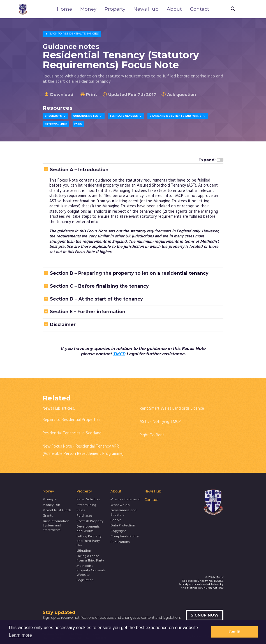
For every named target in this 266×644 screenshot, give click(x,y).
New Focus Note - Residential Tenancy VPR (81, 447)
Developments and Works (88, 529)
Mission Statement (125, 500)
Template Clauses (126, 116)
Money (88, 9)
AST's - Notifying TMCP (160, 422)
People (116, 521)
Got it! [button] (235, 632)
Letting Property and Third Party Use (89, 541)
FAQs (78, 124)
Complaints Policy (125, 537)
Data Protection (123, 526)
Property (115, 9)
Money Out (51, 505)
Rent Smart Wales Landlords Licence (172, 409)
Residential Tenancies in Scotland (72, 433)
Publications (120, 542)
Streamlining (86, 505)
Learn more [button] (20, 635)
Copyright (118, 531)
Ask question (179, 95)
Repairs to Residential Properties (71, 420)
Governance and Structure (123, 513)
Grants (48, 516)
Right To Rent (152, 435)
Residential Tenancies (72, 34)
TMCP (119, 354)
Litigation (84, 551)
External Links (56, 124)
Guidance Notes (88, 116)
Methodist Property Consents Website (91, 571)
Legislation (85, 581)
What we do (120, 505)
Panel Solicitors (89, 500)
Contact (200, 9)
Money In (50, 500)
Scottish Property (90, 522)
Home (64, 9)
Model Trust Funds (57, 511)
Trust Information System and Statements (56, 526)
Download (59, 94)
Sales (81, 511)
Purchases (85, 516)
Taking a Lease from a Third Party (90, 559)
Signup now (205, 615)
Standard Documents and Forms (178, 116)
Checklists (55, 116)
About (174, 9)
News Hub (146, 9)
